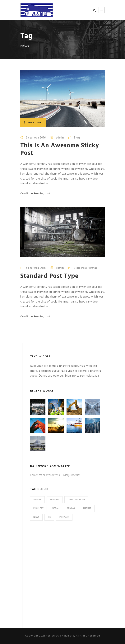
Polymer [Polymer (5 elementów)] (64, 517)
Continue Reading (35, 194)
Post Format (89, 268)
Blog (77, 138)
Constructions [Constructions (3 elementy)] (76, 500)
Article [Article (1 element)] (37, 500)
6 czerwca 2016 (36, 138)
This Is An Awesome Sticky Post (60, 149)
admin (60, 138)
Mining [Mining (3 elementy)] (71, 508)
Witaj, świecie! (71, 475)
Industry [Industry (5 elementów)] (38, 508)
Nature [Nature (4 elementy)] (87, 508)
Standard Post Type (49, 276)
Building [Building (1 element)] (55, 500)
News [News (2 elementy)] (36, 517)
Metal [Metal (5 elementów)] (55, 508)
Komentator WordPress (45, 475)
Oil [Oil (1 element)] (49, 517)
